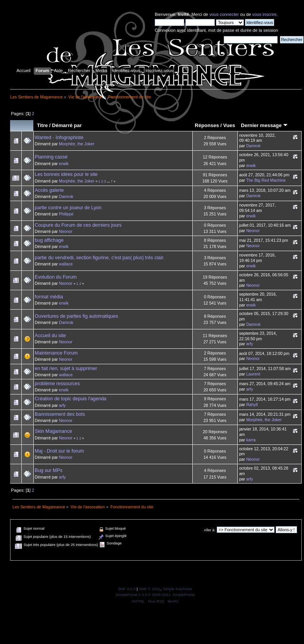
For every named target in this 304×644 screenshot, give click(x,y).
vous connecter (224, 14)
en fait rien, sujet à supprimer (66, 368)
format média (49, 297)
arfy (250, 344)
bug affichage (49, 240)
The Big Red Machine (266, 180)
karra (251, 440)
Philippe (66, 214)
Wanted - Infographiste (59, 138)
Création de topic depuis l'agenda (71, 399)
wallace (66, 264)
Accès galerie (49, 190)
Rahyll (252, 405)
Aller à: (210, 530)
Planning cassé (51, 157)
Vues (229, 125)
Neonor (66, 231)
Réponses (207, 125)
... (109, 181)
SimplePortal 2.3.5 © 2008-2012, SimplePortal (155, 595)
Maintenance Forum (56, 353)
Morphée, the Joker (77, 144)
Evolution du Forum (56, 277)
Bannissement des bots (60, 414)
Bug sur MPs (49, 470)
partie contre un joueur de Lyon (68, 208)
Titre (42, 125)
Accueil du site (50, 336)
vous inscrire (264, 14)
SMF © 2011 (150, 589)
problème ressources (57, 384)
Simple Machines (177, 589)
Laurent (253, 374)
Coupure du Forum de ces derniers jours (78, 225)
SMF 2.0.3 (127, 589)
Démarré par (67, 125)
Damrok (253, 146)
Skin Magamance (54, 431)
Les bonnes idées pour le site (66, 174)
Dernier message (264, 125)
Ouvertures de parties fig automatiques (77, 316)
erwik (64, 164)
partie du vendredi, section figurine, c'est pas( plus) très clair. (100, 258)
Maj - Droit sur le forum (60, 451)
